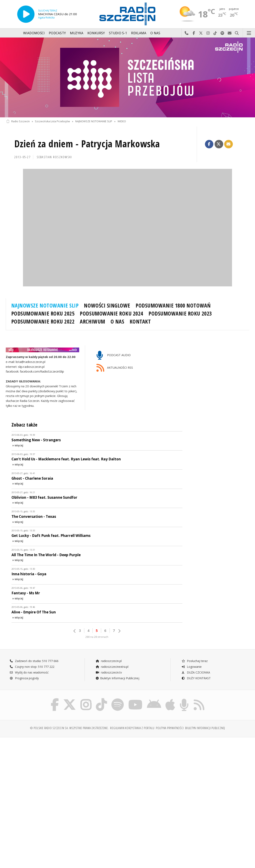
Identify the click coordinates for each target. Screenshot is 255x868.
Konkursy (96, 33)
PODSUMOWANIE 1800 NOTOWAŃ (173, 305)
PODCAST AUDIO (114, 355)
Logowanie (192, 667)
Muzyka (77, 33)
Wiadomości (34, 33)
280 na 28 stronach (97, 637)
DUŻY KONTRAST (196, 678)
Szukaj (237, 33)
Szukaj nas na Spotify (222, 33)
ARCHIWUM (92, 321)
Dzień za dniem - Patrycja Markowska (87, 144)
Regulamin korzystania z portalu (132, 728)
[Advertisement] (66, 772)
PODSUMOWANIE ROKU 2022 (43, 321)
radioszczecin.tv (109, 672)
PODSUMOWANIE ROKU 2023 (180, 313)
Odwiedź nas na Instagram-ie (208, 33)
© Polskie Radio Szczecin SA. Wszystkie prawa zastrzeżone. (69, 728)
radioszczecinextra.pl (112, 667)
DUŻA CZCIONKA (196, 672)
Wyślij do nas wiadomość (230, 33)
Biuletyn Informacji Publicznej (117, 678)
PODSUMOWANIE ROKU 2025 (43, 313)
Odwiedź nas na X (201, 33)
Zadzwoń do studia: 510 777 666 (34, 661)
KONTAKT (140, 321)
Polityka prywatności (170, 728)
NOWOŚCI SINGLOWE (107, 305)
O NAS (117, 321)
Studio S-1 (118, 33)
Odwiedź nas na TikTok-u (215, 33)
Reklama (139, 33)
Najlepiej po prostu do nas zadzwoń (187, 33)
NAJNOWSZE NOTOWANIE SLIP (94, 121)
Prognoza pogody (24, 678)
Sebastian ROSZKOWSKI (54, 157)
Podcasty (57, 33)
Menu (249, 33)
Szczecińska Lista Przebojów (52, 121)
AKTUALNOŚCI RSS (115, 368)
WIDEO (122, 121)
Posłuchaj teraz (195, 661)
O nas (155, 33)
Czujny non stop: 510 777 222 (32, 667)
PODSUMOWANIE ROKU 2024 (111, 313)
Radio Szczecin (18, 121)
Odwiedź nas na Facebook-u (194, 33)
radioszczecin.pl (109, 661)
